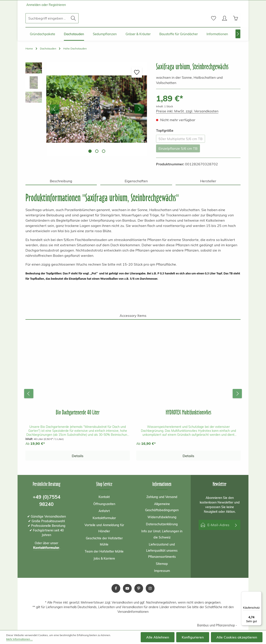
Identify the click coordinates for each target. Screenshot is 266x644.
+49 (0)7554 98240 (47, 501)
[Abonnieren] (236, 525)
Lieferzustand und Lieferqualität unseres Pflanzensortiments (162, 551)
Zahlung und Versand (162, 497)
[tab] (61, 181)
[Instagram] (150, 588)
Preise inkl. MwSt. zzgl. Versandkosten (187, 111)
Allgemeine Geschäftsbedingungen (162, 507)
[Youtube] (127, 588)
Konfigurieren (193, 637)
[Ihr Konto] (225, 18)
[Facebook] (116, 588)
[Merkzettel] (214, 18)
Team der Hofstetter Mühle (104, 551)
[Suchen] (73, 18)
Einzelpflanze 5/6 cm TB (178, 148)
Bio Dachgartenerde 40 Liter (78, 412)
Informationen (162, 484)
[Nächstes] (238, 34)
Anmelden (33, 5)
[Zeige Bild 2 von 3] (97, 151)
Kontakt (104, 497)
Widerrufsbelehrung (162, 517)
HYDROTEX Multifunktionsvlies (188, 412)
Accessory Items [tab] (133, 316)
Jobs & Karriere (104, 558)
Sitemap (162, 564)
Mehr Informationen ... (19, 639)
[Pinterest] (139, 588)
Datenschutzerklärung (162, 524)
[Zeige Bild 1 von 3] (90, 151)
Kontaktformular (104, 518)
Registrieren (57, 5)
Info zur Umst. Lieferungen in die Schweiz (162, 534)
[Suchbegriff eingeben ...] (47, 18)
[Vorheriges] (54, 109)
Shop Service (104, 484)
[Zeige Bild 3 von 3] (103, 151)
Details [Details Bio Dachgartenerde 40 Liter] (78, 456)
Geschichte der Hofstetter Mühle (104, 541)
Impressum (162, 571)
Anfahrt (104, 511)
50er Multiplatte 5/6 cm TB (181, 139)
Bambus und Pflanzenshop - (217, 625)
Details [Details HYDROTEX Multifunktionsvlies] (188, 456)
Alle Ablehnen (158, 637)
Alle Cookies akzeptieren (237, 637)
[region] (86, 109)
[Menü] (259, 594)
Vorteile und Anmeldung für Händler (104, 528)
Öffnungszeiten (104, 504)
